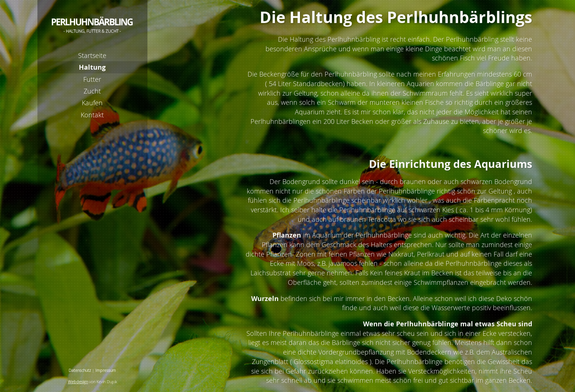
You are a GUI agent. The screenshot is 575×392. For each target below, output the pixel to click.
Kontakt (92, 115)
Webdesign (78, 382)
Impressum (106, 370)
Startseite (92, 55)
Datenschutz (80, 370)
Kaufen (92, 103)
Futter (92, 79)
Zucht (92, 91)
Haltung (92, 67)
